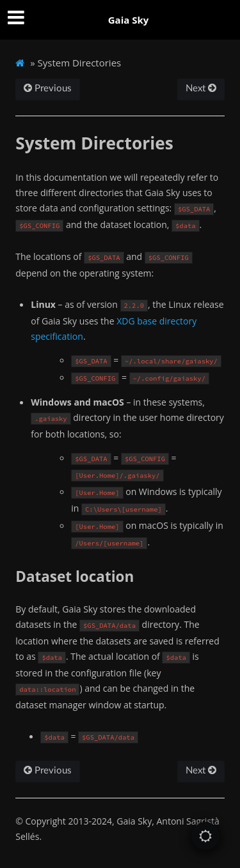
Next (201, 88)
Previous (48, 88)
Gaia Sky (129, 20)
